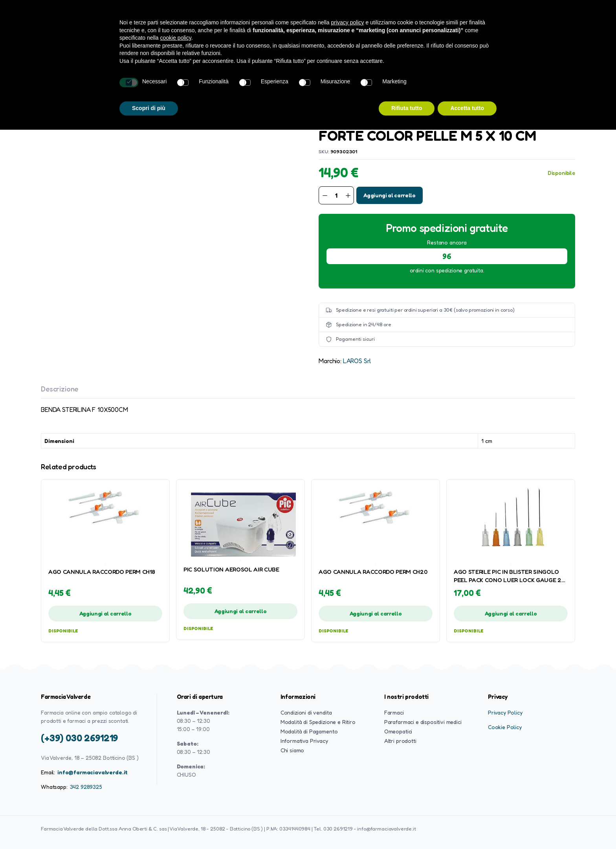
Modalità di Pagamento (309, 731)
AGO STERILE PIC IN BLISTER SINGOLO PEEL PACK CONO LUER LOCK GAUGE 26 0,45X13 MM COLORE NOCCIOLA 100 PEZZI (509, 576)
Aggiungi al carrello (390, 195)
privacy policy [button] (348, 22)
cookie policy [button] (176, 38)
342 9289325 (86, 787)
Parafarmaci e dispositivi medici (423, 722)
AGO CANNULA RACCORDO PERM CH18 (102, 572)
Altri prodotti (400, 741)
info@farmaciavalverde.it (93, 772)
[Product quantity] (336, 195)
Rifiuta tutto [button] (407, 108)
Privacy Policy (505, 712)
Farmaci (394, 712)
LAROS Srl (357, 361)
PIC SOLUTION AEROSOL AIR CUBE (231, 569)
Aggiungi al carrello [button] (105, 613)
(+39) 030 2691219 (79, 738)
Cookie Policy (505, 727)
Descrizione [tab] (60, 389)
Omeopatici (398, 731)
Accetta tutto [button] (467, 108)
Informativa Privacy (304, 741)
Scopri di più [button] (149, 108)
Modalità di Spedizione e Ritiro (318, 722)
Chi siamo (292, 750)
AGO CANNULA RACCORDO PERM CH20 (373, 572)
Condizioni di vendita (306, 712)
